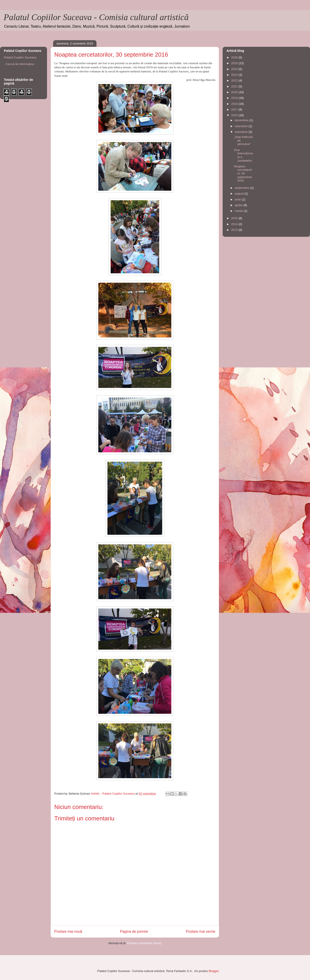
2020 (235, 92)
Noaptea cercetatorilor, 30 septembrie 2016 (243, 173)
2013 (235, 230)
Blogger (214, 971)
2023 (235, 75)
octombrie (242, 132)
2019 (235, 98)
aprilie (239, 205)
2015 (235, 218)
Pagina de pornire (134, 931)
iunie (238, 199)
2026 (235, 57)
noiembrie (242, 126)
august (240, 194)
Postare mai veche (201, 931)
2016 (235, 115)
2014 (235, 224)
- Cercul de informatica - (20, 64)
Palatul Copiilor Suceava (20, 57)
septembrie (242, 188)
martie (239, 211)
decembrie (242, 120)
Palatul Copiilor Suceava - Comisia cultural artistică (96, 17)
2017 (235, 109)
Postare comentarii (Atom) (144, 943)
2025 (235, 63)
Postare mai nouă (68, 931)
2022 (235, 80)
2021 (235, 86)
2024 (235, 69)
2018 (235, 104)
